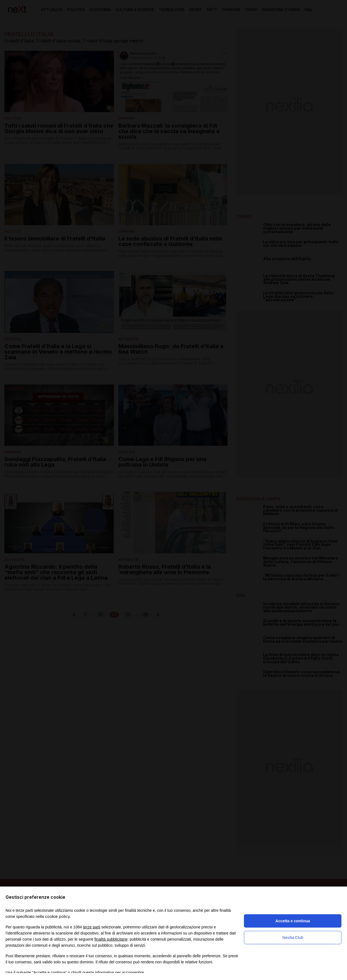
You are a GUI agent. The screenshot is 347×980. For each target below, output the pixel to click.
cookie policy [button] (58, 916)
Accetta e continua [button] (293, 921)
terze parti (92, 927)
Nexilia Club (293, 938)
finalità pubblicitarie (111, 939)
